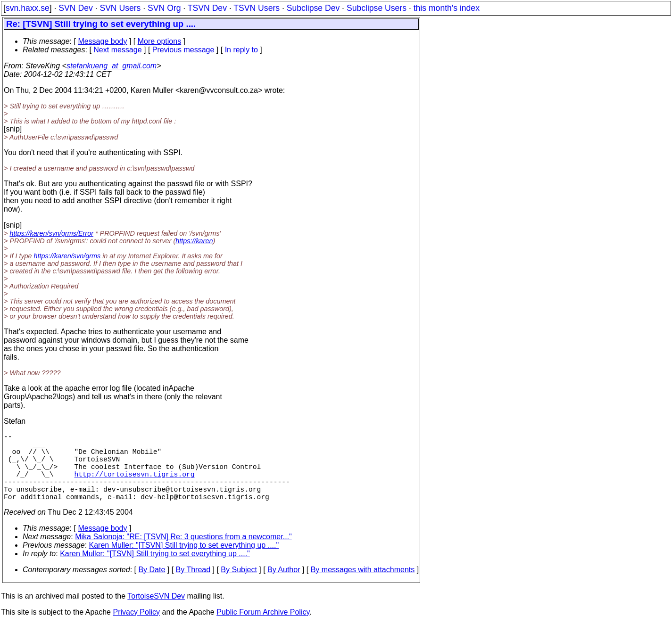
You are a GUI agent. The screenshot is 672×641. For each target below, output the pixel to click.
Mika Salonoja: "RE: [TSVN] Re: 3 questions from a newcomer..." (183, 554)
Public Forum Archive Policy (263, 629)
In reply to (241, 50)
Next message (117, 50)
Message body (102, 41)
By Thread (193, 587)
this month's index (447, 8)
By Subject (239, 587)
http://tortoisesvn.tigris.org (135, 485)
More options (160, 41)
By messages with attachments (363, 587)
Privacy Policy (136, 629)
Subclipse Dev (313, 8)
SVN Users (120, 8)
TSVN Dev (207, 8)
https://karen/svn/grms (67, 256)
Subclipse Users (377, 8)
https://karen (194, 241)
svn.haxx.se (28, 8)
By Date (152, 587)
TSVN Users (257, 8)
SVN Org (164, 8)
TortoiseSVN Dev (156, 613)
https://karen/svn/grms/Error (51, 233)
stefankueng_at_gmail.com (112, 66)
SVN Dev (75, 8)
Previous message (183, 50)
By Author (284, 587)
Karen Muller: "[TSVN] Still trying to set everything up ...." (184, 562)
